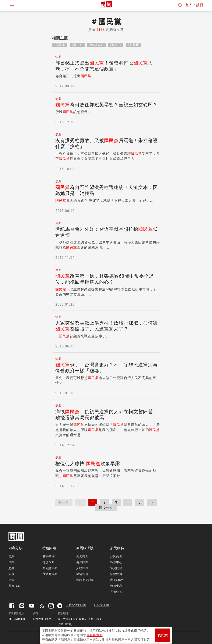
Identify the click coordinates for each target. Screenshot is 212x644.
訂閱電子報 (102, 605)
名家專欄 (48, 556)
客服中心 (116, 562)
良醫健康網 (50, 574)
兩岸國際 (82, 562)
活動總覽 (116, 574)
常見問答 (116, 568)
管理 (11, 574)
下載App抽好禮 (76, 605)
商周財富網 (50, 568)
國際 (11, 562)
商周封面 (82, 556)
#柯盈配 (133, 45)
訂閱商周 (116, 556)
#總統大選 (96, 45)
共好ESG (14, 586)
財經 (11, 568)
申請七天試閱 (85, 580)
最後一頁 (106, 507)
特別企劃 (48, 562)
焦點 (11, 556)
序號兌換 (116, 592)
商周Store (117, 580)
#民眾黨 (59, 45)
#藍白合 (77, 45)
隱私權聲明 (95, 634)
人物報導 (82, 568)
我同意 (163, 634)
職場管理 (82, 574)
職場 (11, 580)
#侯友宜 (116, 45)
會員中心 (116, 586)
